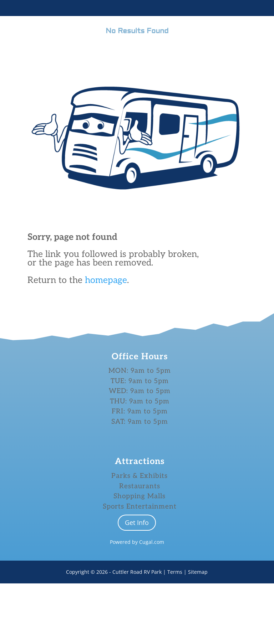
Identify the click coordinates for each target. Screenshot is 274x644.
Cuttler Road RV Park (137, 632)
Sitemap (198, 632)
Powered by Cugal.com (137, 602)
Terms (176, 632)
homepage (106, 280)
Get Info (137, 583)
